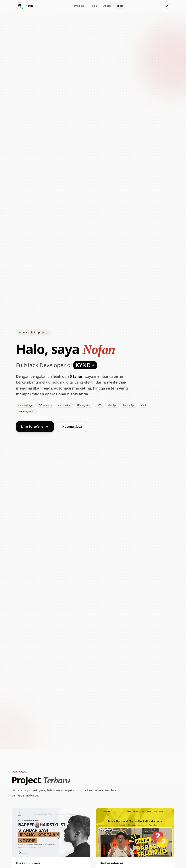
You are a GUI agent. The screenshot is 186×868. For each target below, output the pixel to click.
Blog (120, 6)
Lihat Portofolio (35, 427)
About (107, 6)
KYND (85, 365)
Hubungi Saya (72, 427)
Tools (94, 6)
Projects (79, 6)
